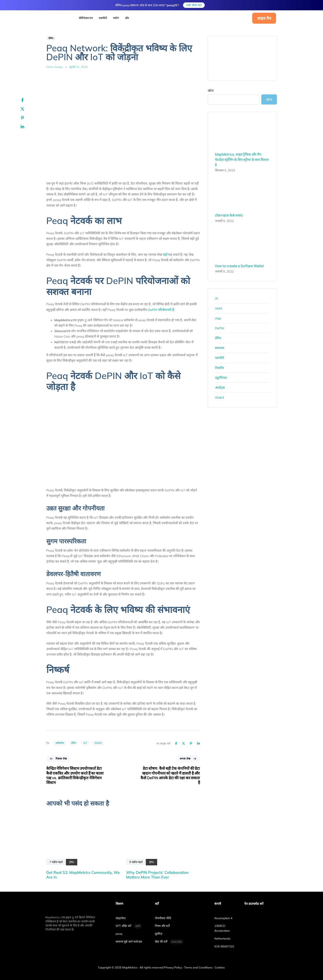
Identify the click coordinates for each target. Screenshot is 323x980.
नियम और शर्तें (162, 921)
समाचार (220, 348)
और (127, 18)
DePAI (220, 328)
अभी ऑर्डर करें (194, 5)
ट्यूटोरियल (221, 378)
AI (217, 298)
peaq (119, 929)
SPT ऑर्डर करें (129, 921)
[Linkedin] (26, 127)
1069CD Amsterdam (222, 924)
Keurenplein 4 (223, 913)
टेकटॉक (219, 368)
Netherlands (222, 934)
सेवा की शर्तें (169, 937)
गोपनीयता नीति (163, 913)
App (218, 318)
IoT (85, 743)
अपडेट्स (220, 388)
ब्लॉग (116, 18)
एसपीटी (103, 18)
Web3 (98, 743)
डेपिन (51, 38)
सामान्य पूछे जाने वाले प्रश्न (129, 937)
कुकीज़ (159, 929)
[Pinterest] (26, 118)
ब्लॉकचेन (60, 743)
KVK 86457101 (224, 942)
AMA (219, 308)
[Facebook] (26, 100)
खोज (211, 91)
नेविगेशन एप (86, 18)
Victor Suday (55, 67)
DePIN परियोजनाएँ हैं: (161, 310)
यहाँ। (166, 255)
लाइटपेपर (121, 913)
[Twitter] (26, 109)
